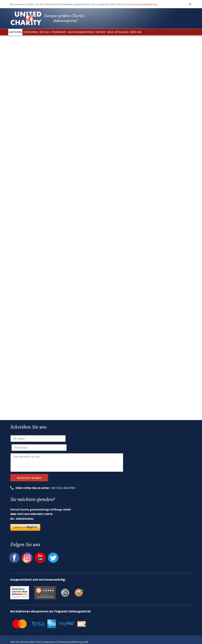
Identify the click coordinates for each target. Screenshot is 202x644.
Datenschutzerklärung (145, 4)
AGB (86, 642)
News (33, 642)
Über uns (15, 642)
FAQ (40, 642)
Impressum (50, 642)
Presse (25, 642)
